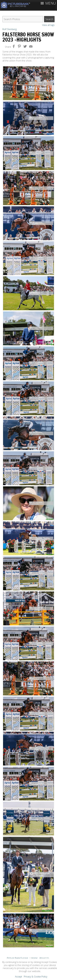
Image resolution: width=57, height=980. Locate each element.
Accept (19, 977)
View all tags (48, 25)
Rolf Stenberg (9, 29)
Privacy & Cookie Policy (36, 977)
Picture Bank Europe (18, 958)
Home (34, 958)
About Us (44, 958)
